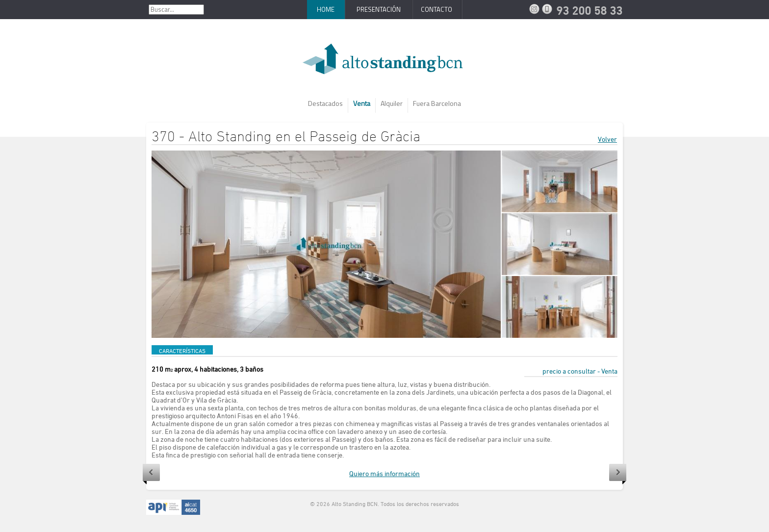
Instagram (536, 9)
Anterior (151, 474)
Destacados (325, 103)
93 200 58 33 (548, 9)
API (173, 507)
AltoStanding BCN (384, 63)
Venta (362, 103)
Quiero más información (384, 473)
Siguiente (618, 474)
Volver (607, 139)
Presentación (379, 9)
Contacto (436, 9)
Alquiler (392, 103)
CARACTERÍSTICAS (182, 351)
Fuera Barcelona (437, 103)
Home (326, 9)
